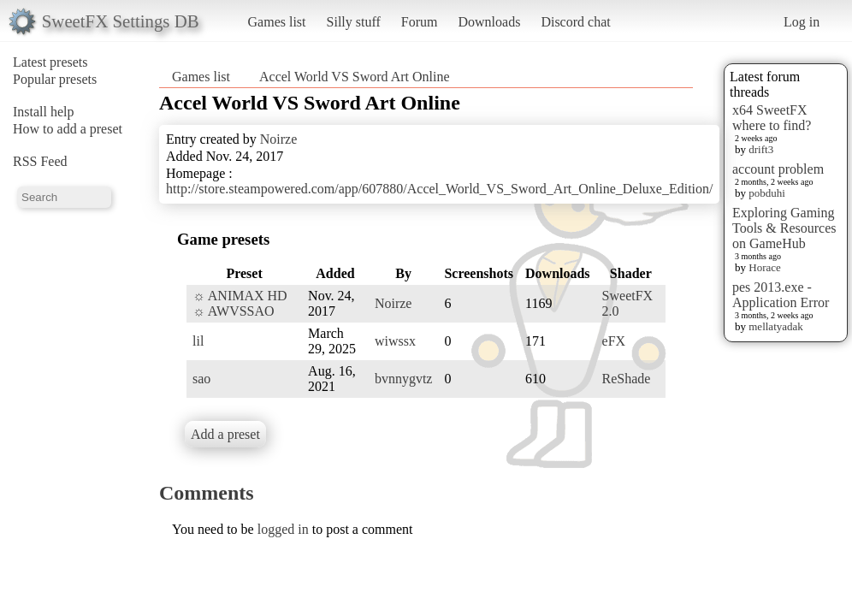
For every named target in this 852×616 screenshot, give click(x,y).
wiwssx (395, 341)
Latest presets (50, 62)
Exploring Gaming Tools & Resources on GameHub (784, 228)
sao (201, 379)
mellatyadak (776, 326)
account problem (778, 169)
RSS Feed (40, 161)
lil (198, 341)
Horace (765, 267)
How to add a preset (68, 129)
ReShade (627, 379)
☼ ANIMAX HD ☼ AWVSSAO (240, 303)
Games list (277, 22)
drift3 (761, 149)
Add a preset (225, 434)
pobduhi (767, 193)
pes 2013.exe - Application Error (781, 295)
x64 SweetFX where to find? (772, 118)
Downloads (489, 22)
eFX (614, 341)
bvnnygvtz (404, 379)
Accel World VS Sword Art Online (355, 77)
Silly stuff (354, 22)
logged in (283, 529)
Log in (802, 22)
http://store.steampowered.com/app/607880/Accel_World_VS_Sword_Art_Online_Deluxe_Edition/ (439, 189)
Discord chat (575, 22)
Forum (420, 22)
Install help (44, 112)
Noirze (279, 139)
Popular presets (55, 79)
